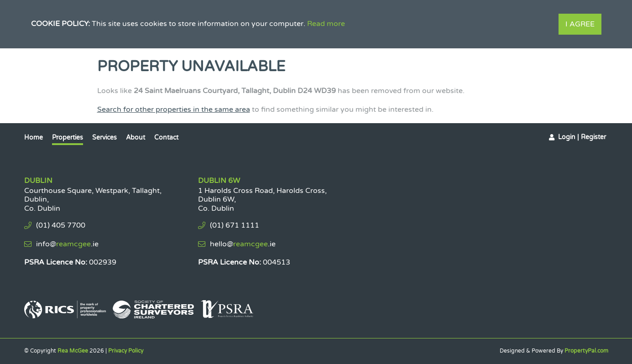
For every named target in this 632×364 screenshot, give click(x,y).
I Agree (580, 24)
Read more (326, 24)
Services (104, 138)
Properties (68, 138)
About (136, 138)
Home (34, 138)
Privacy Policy (126, 351)
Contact (166, 138)
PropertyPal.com (586, 351)
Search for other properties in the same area (174, 109)
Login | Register (582, 137)
